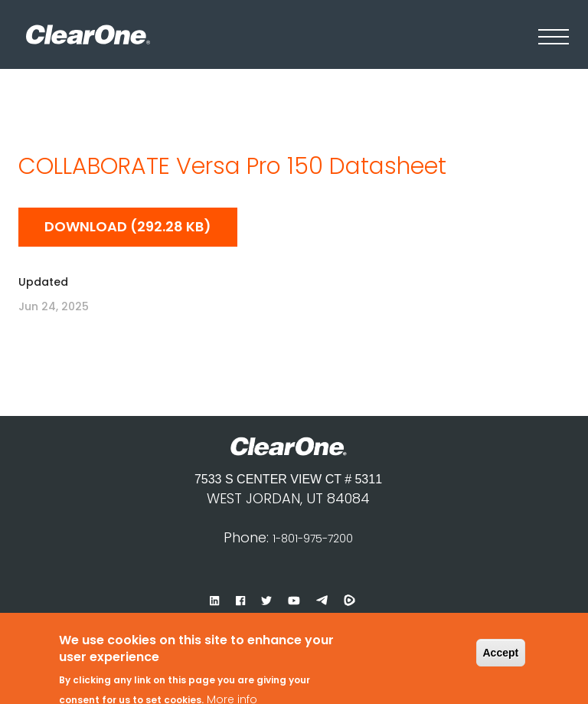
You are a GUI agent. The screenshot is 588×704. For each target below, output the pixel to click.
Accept (501, 643)
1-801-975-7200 (313, 539)
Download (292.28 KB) (128, 226)
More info (232, 691)
